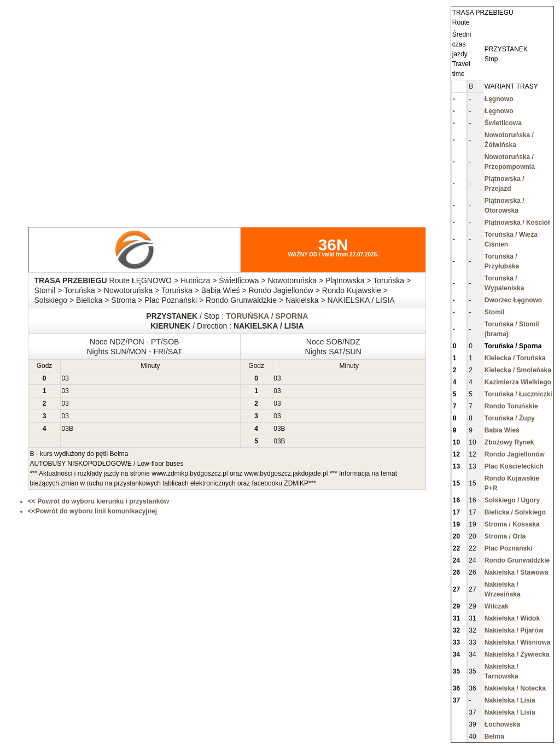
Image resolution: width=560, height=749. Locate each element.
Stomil (495, 312)
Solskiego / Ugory (512, 500)
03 (65, 378)
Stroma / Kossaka (512, 524)
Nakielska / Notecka (515, 688)
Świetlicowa (503, 123)
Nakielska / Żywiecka (517, 654)
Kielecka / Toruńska (515, 358)
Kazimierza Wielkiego (518, 382)
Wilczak (497, 606)
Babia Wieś (502, 430)
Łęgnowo (499, 99)
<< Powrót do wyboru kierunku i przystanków (98, 501)
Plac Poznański (508, 548)
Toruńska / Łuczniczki (518, 394)
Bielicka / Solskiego (515, 512)
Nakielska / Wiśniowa (518, 642)
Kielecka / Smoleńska (518, 370)
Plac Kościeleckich (514, 466)
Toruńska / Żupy (510, 418)
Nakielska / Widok (512, 618)
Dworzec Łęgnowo (513, 300)
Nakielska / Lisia (510, 700)
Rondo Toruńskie (511, 406)
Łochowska (502, 724)
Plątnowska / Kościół (517, 223)
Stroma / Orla (505, 536)
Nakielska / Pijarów (514, 630)
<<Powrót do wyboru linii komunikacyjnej (92, 511)
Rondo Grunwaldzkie (517, 560)
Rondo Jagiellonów (515, 454)
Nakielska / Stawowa (517, 572)
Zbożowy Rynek (509, 442)
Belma (494, 736)
